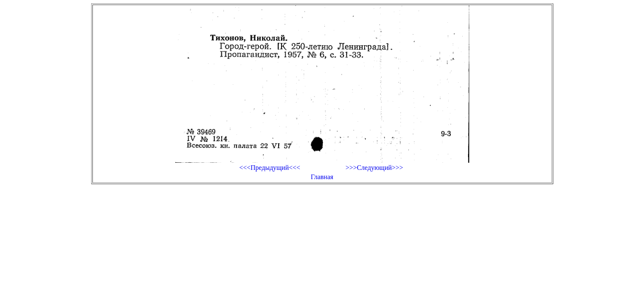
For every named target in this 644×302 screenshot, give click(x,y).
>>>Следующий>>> (374, 168)
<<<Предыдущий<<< (269, 168)
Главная (322, 177)
